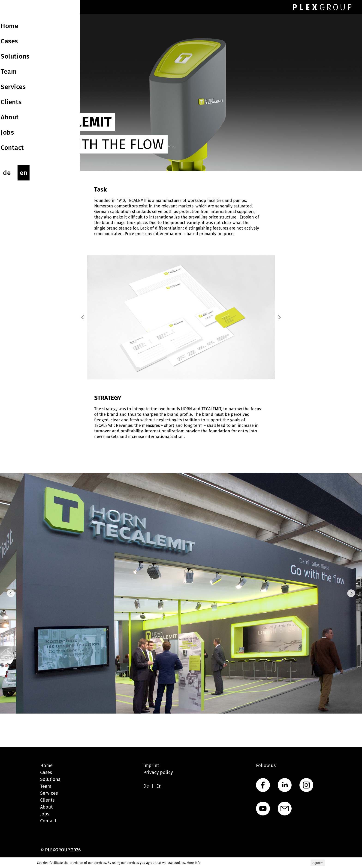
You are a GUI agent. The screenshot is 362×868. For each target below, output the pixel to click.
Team (46, 786)
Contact (48, 821)
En (159, 786)
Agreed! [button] (318, 863)
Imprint (151, 765)
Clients (47, 800)
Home (46, 765)
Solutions (50, 779)
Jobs (45, 814)
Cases (46, 772)
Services (49, 793)
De (146, 786)
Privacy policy (158, 772)
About (46, 807)
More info (194, 863)
